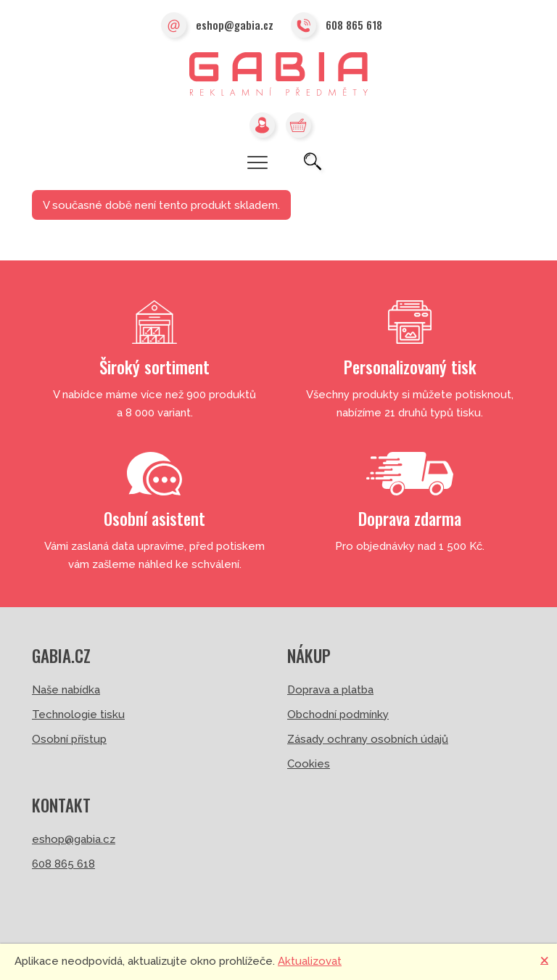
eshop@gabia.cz (217, 26)
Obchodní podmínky (338, 715)
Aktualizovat (310, 961)
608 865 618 (337, 26)
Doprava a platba (330, 690)
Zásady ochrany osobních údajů (368, 739)
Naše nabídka (66, 690)
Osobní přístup (69, 739)
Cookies (309, 764)
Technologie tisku (78, 715)
